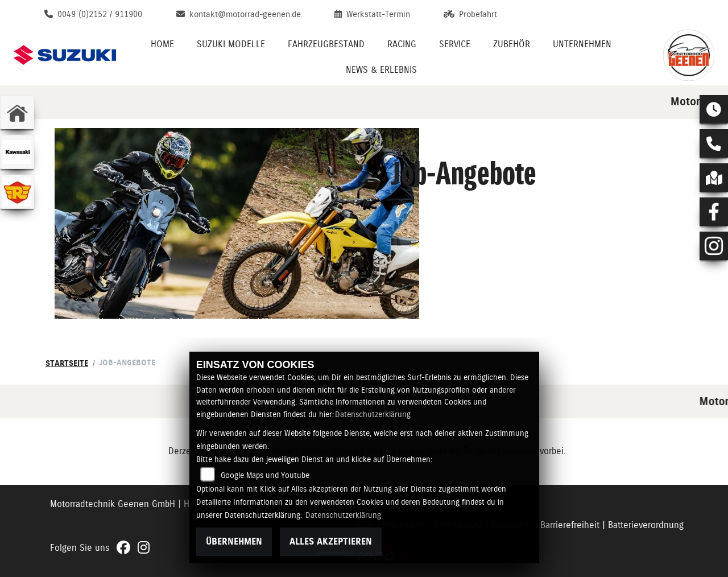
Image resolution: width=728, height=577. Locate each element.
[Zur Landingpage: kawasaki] (17, 152)
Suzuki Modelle (231, 44)
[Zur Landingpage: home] (17, 112)
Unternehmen (582, 44)
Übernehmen (234, 541)
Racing (402, 44)
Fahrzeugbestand (326, 44)
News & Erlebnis (381, 70)
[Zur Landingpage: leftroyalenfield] (17, 192)
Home (162, 44)
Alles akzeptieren (331, 541)
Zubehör (512, 44)
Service (455, 44)
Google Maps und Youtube (265, 475)
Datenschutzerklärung (373, 414)
